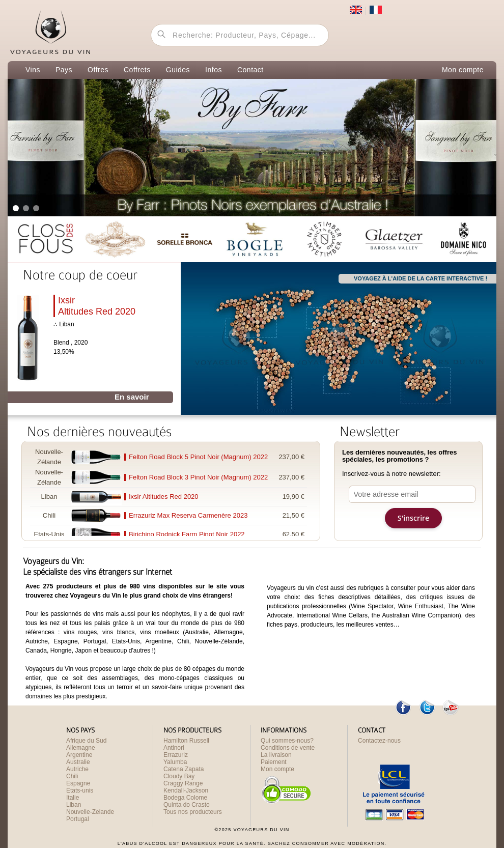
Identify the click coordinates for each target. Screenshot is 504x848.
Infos (214, 70)
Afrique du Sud (86, 741)
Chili (72, 776)
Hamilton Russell (186, 741)
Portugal (78, 819)
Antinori (174, 748)
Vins (33, 70)
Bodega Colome (185, 798)
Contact (250, 70)
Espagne (78, 783)
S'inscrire (413, 518)
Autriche (77, 769)
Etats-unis (80, 790)
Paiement (274, 762)
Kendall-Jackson (186, 790)
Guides (178, 70)
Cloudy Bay (179, 776)
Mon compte (463, 70)
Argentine (79, 755)
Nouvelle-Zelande (90, 812)
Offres (98, 70)
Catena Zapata (184, 769)
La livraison (276, 755)
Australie (78, 762)
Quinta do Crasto (187, 805)
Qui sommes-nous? (287, 741)
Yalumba (175, 762)
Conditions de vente (288, 748)
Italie (73, 798)
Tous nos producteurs (193, 812)
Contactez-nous (379, 741)
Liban (74, 805)
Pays (64, 70)
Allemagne (81, 748)
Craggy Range (183, 783)
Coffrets (137, 70)
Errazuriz (176, 755)
